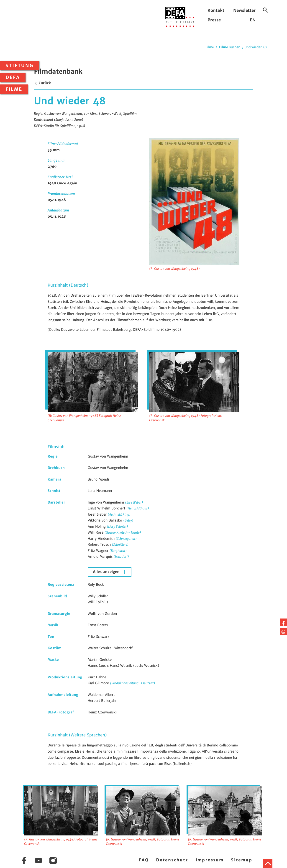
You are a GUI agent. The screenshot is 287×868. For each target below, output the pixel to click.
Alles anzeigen (107, 572)
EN (253, 20)
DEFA (13, 77)
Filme (14, 89)
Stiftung (20, 66)
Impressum (210, 860)
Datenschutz (172, 860)
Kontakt (216, 10)
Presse (214, 20)
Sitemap (242, 860)
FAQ (144, 860)
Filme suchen (230, 47)
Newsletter (244, 10)
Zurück (42, 83)
